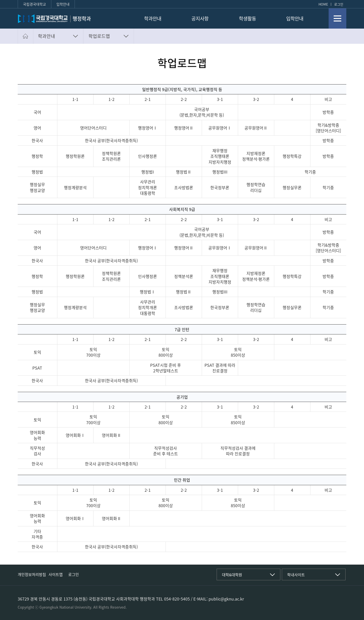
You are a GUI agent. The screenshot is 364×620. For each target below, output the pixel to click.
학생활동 (247, 19)
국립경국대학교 (35, 4)
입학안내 (63, 4)
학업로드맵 (99, 36)
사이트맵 (56, 574)
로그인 (339, 4)
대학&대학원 (232, 575)
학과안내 (153, 19)
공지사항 (200, 19)
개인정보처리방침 (32, 574)
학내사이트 (296, 575)
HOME (323, 4)
